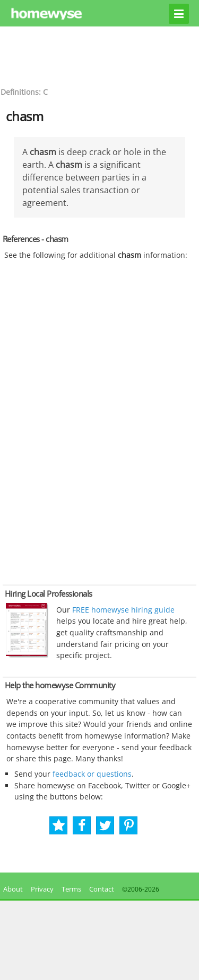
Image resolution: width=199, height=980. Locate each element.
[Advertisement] (100, 56)
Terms (71, 889)
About (11, 889)
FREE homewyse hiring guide (122, 610)
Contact (102, 889)
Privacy (42, 889)
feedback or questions (92, 774)
